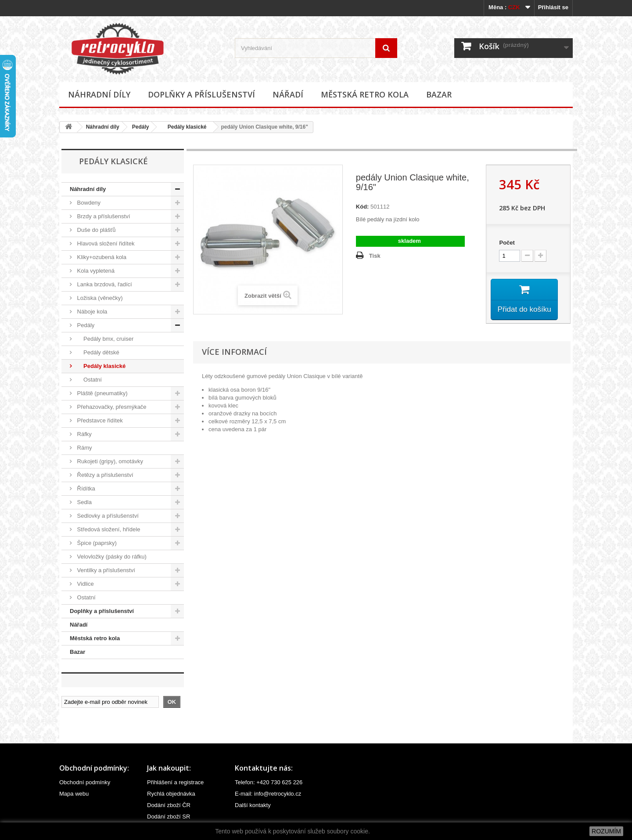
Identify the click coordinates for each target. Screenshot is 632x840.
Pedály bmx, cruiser (104, 339)
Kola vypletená (95, 271)
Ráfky (84, 434)
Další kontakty (253, 805)
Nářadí (288, 94)
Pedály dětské (97, 352)
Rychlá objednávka (171, 794)
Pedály (141, 127)
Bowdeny (88, 203)
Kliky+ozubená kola (101, 257)
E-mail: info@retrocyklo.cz (268, 794)
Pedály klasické (184, 127)
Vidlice (85, 584)
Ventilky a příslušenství (105, 570)
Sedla (84, 502)
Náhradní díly (99, 94)
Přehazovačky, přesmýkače (111, 407)
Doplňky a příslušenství (201, 94)
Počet (507, 243)
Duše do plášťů (96, 230)
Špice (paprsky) (96, 543)
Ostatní (89, 380)
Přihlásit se (553, 7)
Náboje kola (91, 312)
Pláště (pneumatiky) (102, 393)
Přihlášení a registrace (175, 782)
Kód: (363, 207)
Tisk (375, 256)
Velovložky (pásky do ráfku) (111, 557)
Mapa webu (74, 794)
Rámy (84, 448)
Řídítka (85, 488)
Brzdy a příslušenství (103, 216)
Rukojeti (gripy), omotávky (109, 461)
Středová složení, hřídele (108, 529)
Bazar (439, 94)
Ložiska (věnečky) (99, 298)
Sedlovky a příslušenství (107, 516)
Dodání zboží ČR (169, 805)
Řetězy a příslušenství (104, 475)
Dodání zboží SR (169, 817)
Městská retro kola (365, 94)
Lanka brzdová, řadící (104, 284)
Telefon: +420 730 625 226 (269, 782)
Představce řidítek (99, 420)
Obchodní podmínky (85, 782)
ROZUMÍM (606, 831)
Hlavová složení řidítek (105, 243)
